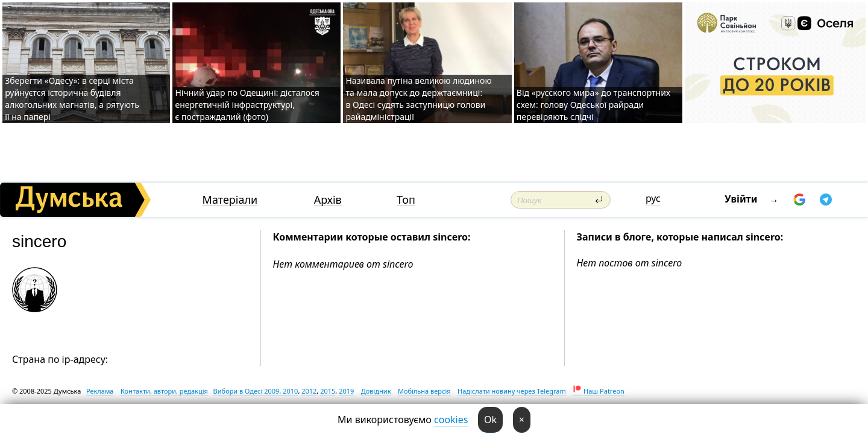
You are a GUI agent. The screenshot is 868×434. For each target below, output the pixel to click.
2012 (309, 391)
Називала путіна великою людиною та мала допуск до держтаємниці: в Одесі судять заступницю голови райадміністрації (418, 99)
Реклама (100, 391)
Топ (406, 200)
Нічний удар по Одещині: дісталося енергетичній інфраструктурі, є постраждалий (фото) (247, 105)
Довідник (376, 391)
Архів (328, 200)
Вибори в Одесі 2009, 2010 (256, 391)
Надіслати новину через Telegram (512, 391)
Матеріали (230, 200)
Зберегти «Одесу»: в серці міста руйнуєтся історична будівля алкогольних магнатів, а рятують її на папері (72, 99)
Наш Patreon (604, 391)
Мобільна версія (424, 391)
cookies (451, 420)
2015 (328, 391)
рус (653, 198)
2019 (346, 391)
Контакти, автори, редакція (164, 391)
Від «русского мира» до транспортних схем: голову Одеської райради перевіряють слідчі (593, 105)
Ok (490, 420)
